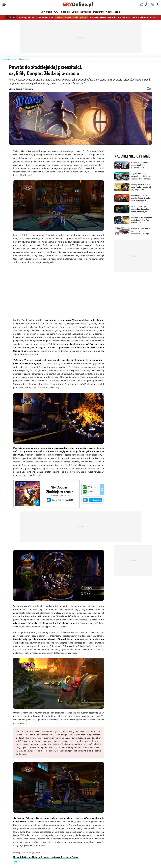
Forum (117, 12)
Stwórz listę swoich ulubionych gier (72, 17)
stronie (90, 751)
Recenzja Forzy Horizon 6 (144, 17)
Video (109, 12)
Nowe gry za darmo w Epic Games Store (35, 17)
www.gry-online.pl (9, 59)
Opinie (75, 12)
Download (86, 12)
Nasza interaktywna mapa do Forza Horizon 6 (110, 17)
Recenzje (65, 12)
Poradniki (98, 12)
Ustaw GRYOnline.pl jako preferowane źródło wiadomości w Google (46, 857)
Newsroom (46, 12)
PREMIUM (11, 17)
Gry (56, 12)
